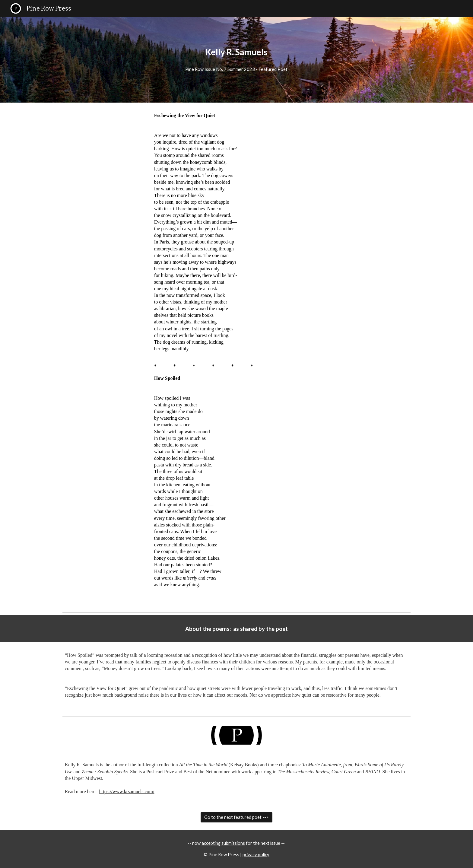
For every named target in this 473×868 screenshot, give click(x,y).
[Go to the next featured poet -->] (237, 817)
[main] (237, 52)
